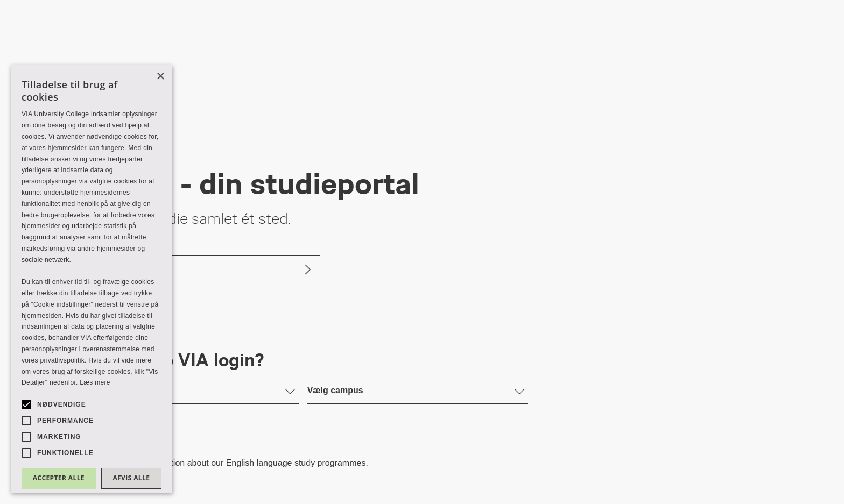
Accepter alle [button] (59, 478)
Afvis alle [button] (131, 478)
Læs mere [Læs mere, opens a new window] (95, 382)
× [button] (160, 77)
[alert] (92, 279)
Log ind (102, 269)
